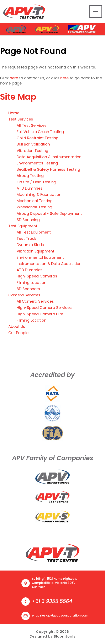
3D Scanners (28, 289)
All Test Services (32, 125)
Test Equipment (23, 226)
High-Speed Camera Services (44, 308)
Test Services (21, 119)
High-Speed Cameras (37, 276)
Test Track (26, 238)
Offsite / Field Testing (36, 182)
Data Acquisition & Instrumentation (49, 157)
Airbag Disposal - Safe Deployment (49, 213)
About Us (17, 326)
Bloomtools (65, 636)
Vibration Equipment (35, 251)
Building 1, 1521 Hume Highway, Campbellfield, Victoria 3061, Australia (54, 583)
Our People (18, 333)
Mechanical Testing (35, 201)
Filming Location (31, 283)
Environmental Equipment (40, 257)
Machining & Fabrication (39, 195)
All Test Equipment (34, 232)
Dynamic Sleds (30, 245)
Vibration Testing (32, 151)
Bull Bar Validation (33, 144)
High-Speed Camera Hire (40, 314)
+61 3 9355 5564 (52, 601)
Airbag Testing (30, 176)
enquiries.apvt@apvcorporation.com (60, 615)
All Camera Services (35, 301)
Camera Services (24, 295)
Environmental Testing (37, 163)
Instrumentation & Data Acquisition (49, 264)
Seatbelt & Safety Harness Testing (48, 169)
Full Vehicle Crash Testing (40, 132)
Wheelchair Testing (34, 207)
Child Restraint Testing (38, 138)
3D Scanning (28, 220)
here (14, 78)
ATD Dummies (30, 188)
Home (14, 113)
